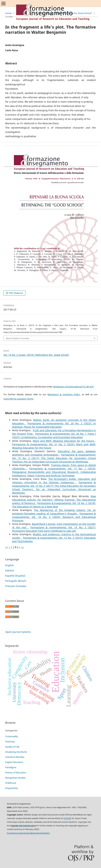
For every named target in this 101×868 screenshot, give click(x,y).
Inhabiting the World (16, 752)
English (10, 565)
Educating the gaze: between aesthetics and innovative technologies (54, 453)
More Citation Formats (18, 338)
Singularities (12, 788)
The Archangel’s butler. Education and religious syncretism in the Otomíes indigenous (54, 481)
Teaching (10, 742)
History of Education (16, 772)
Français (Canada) (16, 586)
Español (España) (15, 576)
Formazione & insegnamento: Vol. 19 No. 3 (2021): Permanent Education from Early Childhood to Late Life (54, 529)
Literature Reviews (15, 757)
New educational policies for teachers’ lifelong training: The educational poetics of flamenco (54, 500)
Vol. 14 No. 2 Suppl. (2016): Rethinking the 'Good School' (63, 13)
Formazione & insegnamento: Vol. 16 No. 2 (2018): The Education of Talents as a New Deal (54, 505)
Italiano (10, 570)
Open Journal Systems (18, 632)
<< (7, 547)
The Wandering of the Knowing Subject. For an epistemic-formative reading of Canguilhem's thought (54, 512)
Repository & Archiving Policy (64, 394)
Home (8, 13)
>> (23, 547)
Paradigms (11, 767)
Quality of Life (12, 747)
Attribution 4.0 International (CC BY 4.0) (73, 387)
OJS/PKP (67, 818)
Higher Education (14, 762)
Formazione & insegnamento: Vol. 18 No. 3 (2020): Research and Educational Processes (54, 517)
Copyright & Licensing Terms (18, 399)
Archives (23, 13)
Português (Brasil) (16, 581)
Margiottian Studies (15, 778)
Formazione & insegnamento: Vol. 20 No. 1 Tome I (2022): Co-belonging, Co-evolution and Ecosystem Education (54, 435)
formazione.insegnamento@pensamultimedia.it (28, 833)
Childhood (11, 783)
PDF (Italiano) (16, 293)
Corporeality (12, 736)
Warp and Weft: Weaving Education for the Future (64, 441)
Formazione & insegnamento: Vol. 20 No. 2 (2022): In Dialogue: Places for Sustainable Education (54, 425)
